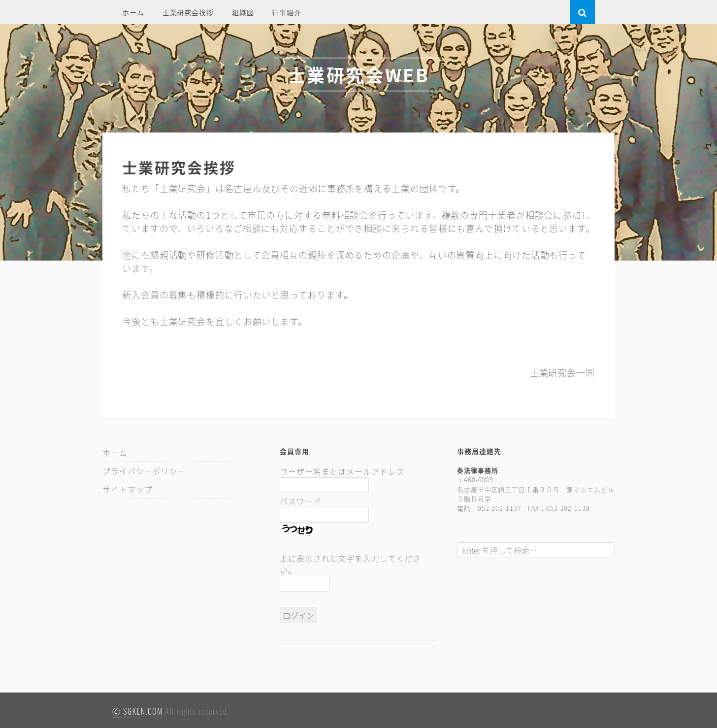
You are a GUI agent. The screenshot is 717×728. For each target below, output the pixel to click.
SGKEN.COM (143, 711)
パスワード (301, 501)
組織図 (243, 12)
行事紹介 (287, 12)
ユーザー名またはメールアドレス (342, 471)
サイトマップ (127, 489)
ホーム (133, 12)
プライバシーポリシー (144, 471)
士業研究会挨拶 (188, 12)
